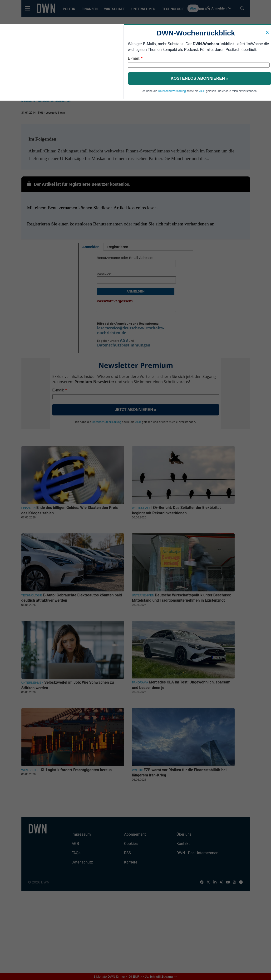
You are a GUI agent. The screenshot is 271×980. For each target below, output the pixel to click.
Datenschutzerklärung (172, 91)
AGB (202, 91)
